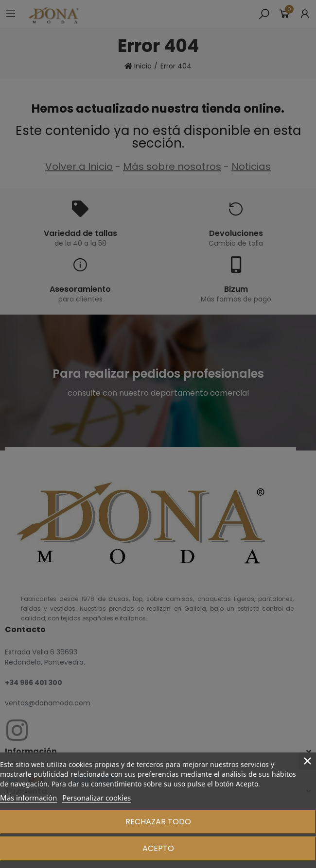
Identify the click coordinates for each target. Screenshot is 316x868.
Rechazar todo (158, 822)
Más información (28, 798)
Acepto (158, 848)
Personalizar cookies (97, 798)
